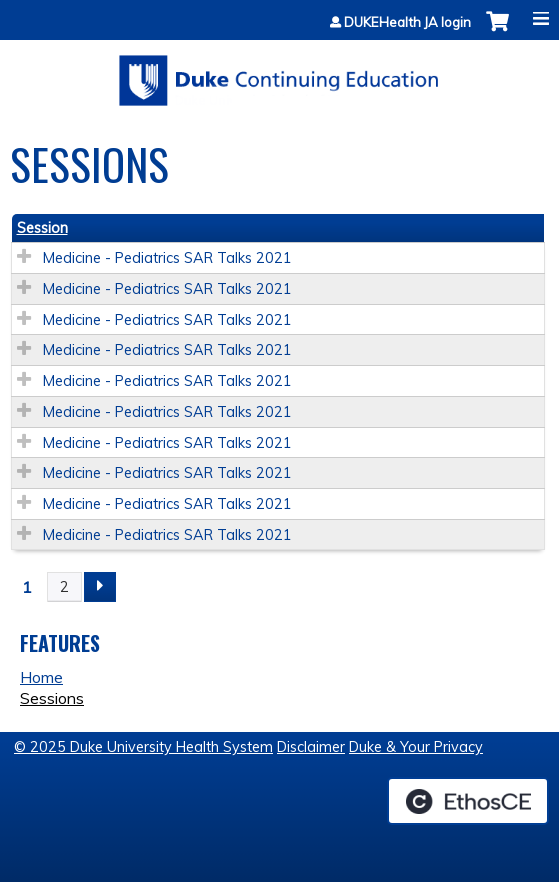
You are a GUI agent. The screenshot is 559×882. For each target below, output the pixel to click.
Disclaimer (311, 747)
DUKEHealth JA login (407, 22)
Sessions (52, 698)
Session (42, 228)
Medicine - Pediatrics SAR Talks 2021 (167, 258)
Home (41, 677)
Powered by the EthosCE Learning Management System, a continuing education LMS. (468, 801)
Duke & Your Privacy (416, 747)
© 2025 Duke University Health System (143, 747)
